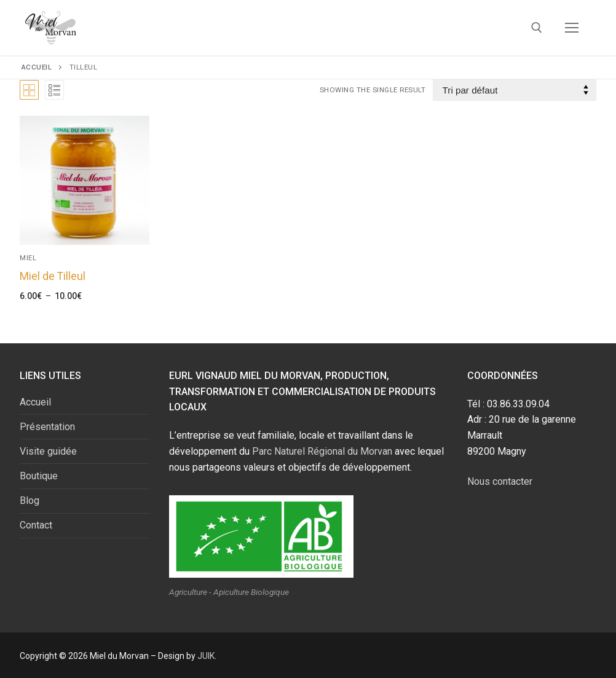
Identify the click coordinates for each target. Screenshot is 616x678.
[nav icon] (572, 28)
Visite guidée (48, 451)
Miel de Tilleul (53, 276)
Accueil (37, 67)
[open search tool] (537, 28)
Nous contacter (500, 481)
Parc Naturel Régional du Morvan (322, 451)
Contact (36, 525)
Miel (28, 258)
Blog (30, 501)
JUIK (206, 656)
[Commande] (515, 90)
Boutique (39, 476)
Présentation (47, 427)
